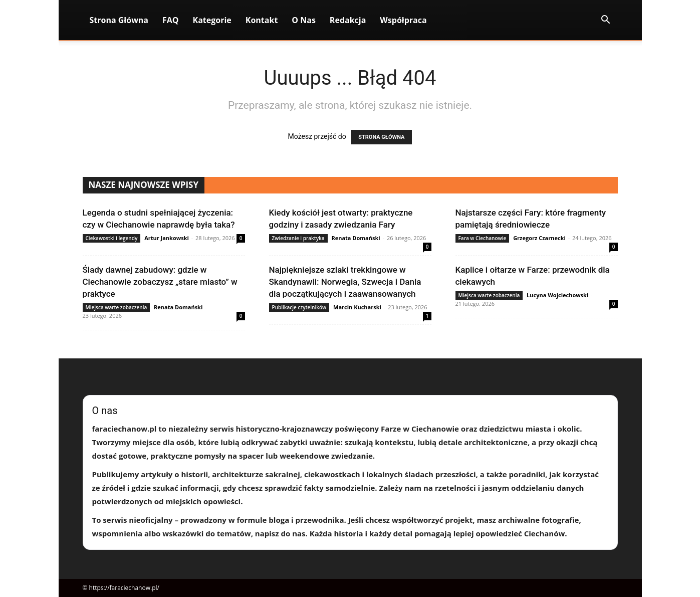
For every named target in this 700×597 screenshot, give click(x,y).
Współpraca (403, 20)
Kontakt (262, 20)
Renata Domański (356, 238)
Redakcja (348, 20)
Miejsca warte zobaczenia (116, 307)
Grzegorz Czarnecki (539, 238)
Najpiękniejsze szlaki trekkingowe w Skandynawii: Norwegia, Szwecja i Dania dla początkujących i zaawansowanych (345, 282)
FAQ (171, 20)
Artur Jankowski (167, 238)
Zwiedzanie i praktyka (298, 238)
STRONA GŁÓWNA (381, 137)
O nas (304, 20)
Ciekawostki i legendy (112, 238)
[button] (606, 21)
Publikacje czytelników (299, 307)
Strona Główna (119, 20)
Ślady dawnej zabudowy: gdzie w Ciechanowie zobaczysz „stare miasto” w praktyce (160, 282)
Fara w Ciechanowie (483, 238)
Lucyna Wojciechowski (557, 295)
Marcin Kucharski (357, 307)
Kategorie (212, 20)
